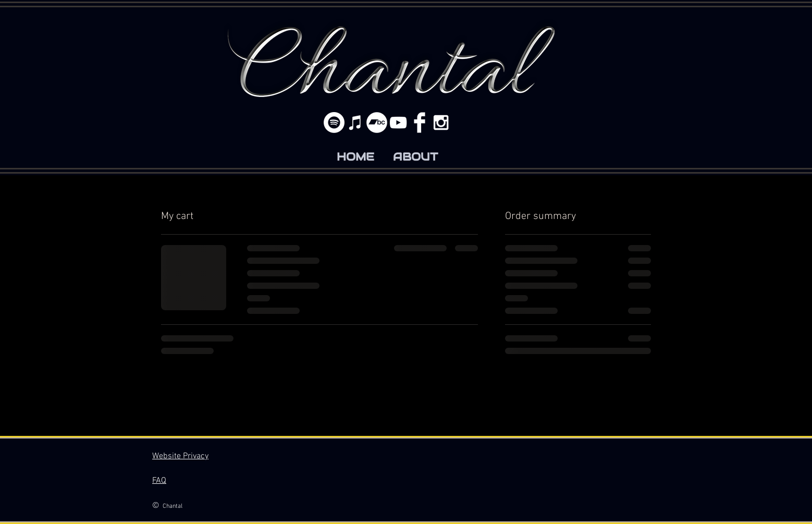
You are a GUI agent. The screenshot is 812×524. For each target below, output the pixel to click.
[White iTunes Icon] (355, 123)
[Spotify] (334, 123)
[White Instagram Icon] (441, 123)
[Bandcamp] (377, 123)
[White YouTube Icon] (398, 123)
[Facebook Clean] (420, 123)
